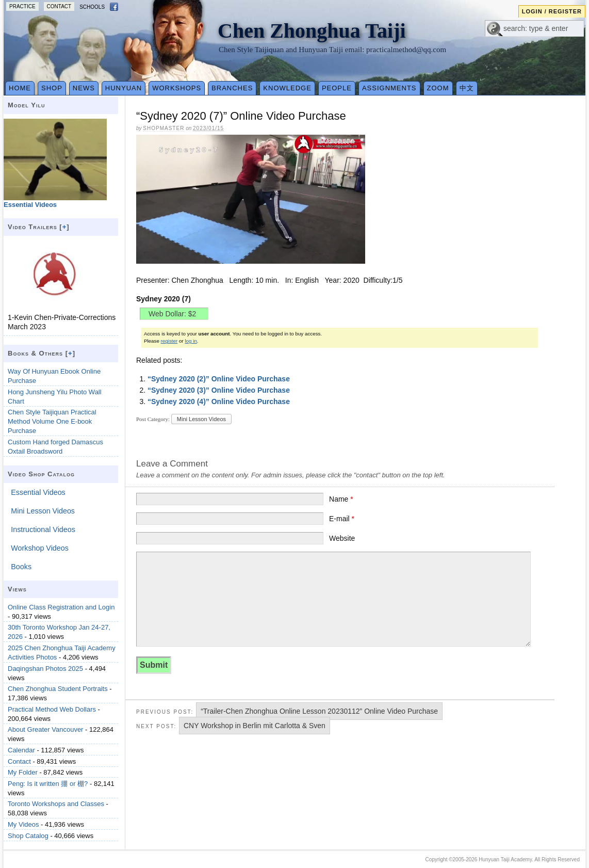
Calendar (21, 750)
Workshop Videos (40, 548)
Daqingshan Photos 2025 (45, 669)
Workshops (177, 88)
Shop (52, 88)
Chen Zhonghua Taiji (312, 31)
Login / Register (552, 11)
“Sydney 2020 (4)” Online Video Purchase (219, 401)
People (337, 88)
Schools (92, 7)
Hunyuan (124, 88)
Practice (22, 6)
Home (20, 88)
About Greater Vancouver (45, 729)
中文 (467, 88)
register (169, 341)
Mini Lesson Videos (201, 419)
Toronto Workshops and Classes (56, 804)
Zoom (438, 88)
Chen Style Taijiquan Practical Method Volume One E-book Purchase (52, 421)
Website (342, 538)
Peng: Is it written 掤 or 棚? (48, 784)
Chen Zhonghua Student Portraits (58, 689)
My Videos (23, 824)
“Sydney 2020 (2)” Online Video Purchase (219, 379)
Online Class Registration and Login (61, 607)
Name (341, 499)
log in (191, 341)
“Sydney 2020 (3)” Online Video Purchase (219, 390)
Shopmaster (163, 128)
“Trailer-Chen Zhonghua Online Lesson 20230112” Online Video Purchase (319, 711)
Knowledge (287, 88)
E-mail (342, 519)
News (84, 88)
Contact (59, 6)
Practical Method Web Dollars (52, 709)
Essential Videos (38, 492)
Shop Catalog (28, 836)
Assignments (389, 88)
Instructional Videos (43, 529)
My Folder (23, 772)
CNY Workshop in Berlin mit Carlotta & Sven (255, 726)
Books (21, 567)
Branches (232, 88)
